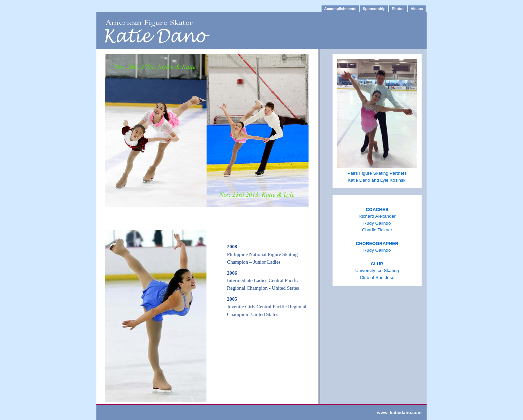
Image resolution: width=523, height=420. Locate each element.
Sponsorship (374, 9)
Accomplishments (340, 9)
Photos (398, 9)
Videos (417, 9)
